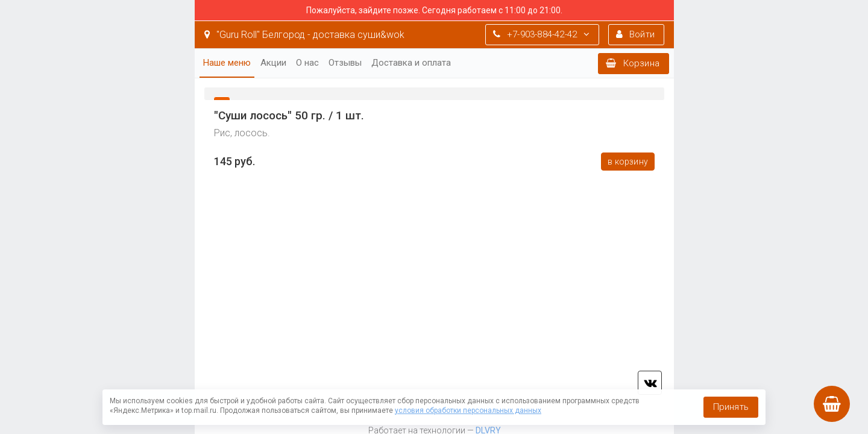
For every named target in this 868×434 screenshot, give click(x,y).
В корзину (628, 162)
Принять (731, 407)
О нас (307, 63)
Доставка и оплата (411, 63)
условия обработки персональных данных (468, 410)
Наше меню (227, 63)
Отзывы (345, 63)
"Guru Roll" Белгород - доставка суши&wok (304, 35)
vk (650, 383)
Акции (273, 63)
